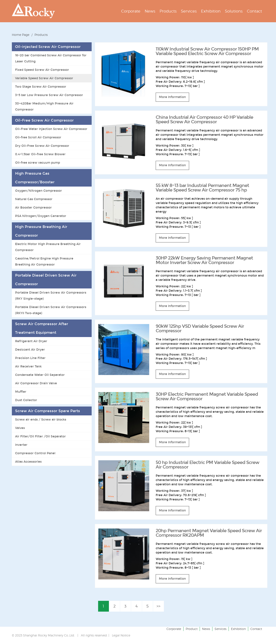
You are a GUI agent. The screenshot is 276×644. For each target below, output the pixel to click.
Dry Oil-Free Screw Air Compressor (42, 146)
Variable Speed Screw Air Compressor (44, 78)
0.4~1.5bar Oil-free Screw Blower (40, 154)
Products (41, 35)
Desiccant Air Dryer (30, 350)
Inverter (21, 445)
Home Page (21, 35)
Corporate (174, 629)
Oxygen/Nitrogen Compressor (38, 191)
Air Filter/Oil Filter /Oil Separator (40, 436)
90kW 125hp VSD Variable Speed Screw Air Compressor (200, 328)
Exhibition (238, 629)
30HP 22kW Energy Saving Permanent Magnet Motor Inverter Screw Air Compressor (204, 260)
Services (220, 629)
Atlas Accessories (28, 462)
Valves (20, 428)
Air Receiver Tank (28, 366)
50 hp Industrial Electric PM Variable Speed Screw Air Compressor (207, 465)
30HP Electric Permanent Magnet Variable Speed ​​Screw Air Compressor (207, 396)
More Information (172, 97)
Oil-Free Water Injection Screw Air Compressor (51, 129)
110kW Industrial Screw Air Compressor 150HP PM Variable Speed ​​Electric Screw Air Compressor (207, 51)
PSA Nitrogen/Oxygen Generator (41, 216)
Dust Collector (26, 400)
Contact (256, 629)
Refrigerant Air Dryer (31, 341)
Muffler (21, 392)
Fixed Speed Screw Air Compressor (42, 70)
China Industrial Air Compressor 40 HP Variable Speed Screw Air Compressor (204, 119)
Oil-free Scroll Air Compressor (38, 137)
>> (158, 606)
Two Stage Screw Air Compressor (41, 87)
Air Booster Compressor (33, 207)
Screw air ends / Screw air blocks (41, 419)
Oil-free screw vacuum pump (38, 163)
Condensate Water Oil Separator (40, 375)
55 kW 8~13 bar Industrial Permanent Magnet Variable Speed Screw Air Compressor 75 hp (202, 188)
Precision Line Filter (30, 358)
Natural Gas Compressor (34, 199)
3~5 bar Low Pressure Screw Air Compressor (49, 95)
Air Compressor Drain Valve (36, 383)
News (206, 629)
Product (192, 629)
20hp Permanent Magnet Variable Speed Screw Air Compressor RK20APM (209, 533)
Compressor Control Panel (35, 453)
